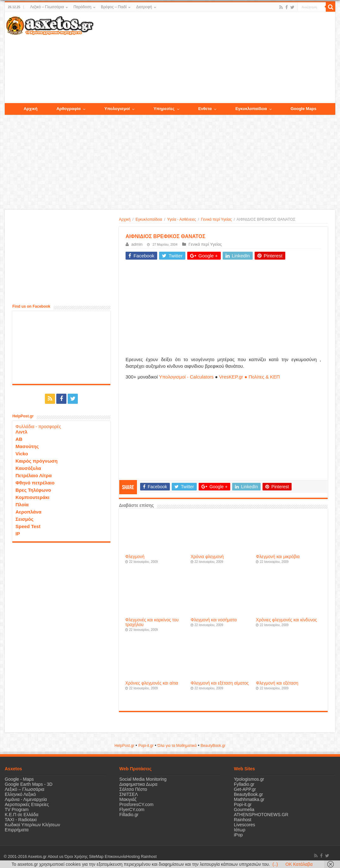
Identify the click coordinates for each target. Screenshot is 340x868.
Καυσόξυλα (28, 468)
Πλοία (22, 505)
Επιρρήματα (17, 830)
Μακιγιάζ (128, 799)
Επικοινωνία (115, 857)
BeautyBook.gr (249, 794)
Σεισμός (25, 519)
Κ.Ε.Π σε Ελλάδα (22, 815)
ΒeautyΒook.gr (213, 746)
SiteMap (96, 857)
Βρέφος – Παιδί (114, 7)
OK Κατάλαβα (299, 864)
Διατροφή (144, 7)
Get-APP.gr (245, 789)
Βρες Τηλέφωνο (33, 490)
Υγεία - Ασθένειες (182, 219)
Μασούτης (27, 446)
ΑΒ (19, 439)
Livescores (245, 825)
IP (18, 534)
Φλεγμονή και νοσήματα (214, 620)
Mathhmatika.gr (249, 799)
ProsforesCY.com (136, 804)
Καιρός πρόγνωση (37, 461)
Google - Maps (19, 779)
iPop (238, 835)
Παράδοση (82, 7)
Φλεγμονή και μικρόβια (278, 557)
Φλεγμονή (135, 557)
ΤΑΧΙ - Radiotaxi (21, 820)
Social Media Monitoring (143, 779)
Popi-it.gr (146, 746)
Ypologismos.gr (249, 779)
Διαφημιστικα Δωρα (138, 784)
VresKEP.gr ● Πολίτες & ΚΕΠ (250, 377)
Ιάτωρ (240, 830)
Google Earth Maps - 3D (29, 784)
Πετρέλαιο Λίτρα (34, 475)
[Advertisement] (214, 58)
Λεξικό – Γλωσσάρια (47, 7)
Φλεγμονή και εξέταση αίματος (220, 683)
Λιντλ (22, 432)
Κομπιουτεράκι (32, 497)
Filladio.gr (129, 815)
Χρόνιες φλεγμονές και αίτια (152, 683)
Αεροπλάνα (28, 512)
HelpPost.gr (124, 746)
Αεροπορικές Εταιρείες (27, 804)
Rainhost (243, 820)
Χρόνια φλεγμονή (207, 557)
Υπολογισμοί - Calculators (186, 377)
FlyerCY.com (132, 810)
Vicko (22, 454)
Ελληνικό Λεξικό (20, 794)
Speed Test (28, 526)
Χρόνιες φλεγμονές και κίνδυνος (286, 620)
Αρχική (125, 219)
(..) (275, 864)
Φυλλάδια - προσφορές (38, 427)
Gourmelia (244, 810)
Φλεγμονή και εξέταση (277, 683)
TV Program (17, 810)
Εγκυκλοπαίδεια (149, 219)
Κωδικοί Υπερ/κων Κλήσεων (32, 825)
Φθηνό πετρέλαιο (35, 483)
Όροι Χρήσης (76, 857)
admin (137, 244)
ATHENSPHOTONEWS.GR (261, 815)
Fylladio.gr (244, 784)
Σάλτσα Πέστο (133, 789)
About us (55, 857)
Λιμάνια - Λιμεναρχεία (26, 799)
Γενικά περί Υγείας (216, 219)
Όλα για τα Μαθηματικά (177, 746)
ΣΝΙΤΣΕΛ (129, 794)
